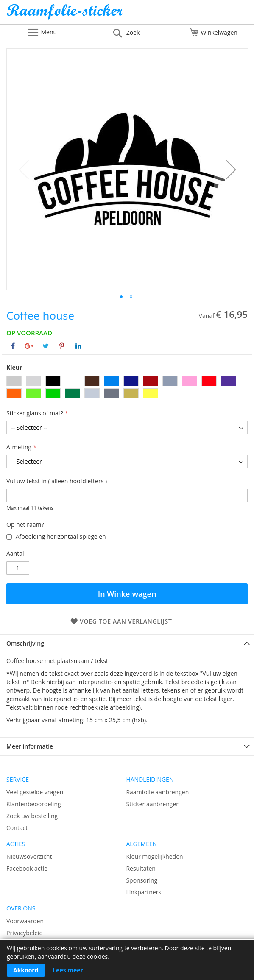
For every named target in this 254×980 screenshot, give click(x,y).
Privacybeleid (25, 933)
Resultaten (141, 868)
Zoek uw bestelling (32, 816)
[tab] (127, 643)
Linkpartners (144, 892)
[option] (14, 381)
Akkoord (26, 970)
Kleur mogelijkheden (154, 856)
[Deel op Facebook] (13, 346)
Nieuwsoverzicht (29, 856)
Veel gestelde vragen (35, 792)
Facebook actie (27, 868)
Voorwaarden (25, 921)
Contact (17, 828)
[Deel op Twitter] (46, 346)
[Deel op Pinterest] (62, 346)
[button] (231, 169)
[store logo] (127, 14)
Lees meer (68, 970)
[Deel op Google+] (29, 346)
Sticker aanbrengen (153, 804)
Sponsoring (142, 880)
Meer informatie (30, 746)
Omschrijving (25, 643)
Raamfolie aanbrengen (157, 792)
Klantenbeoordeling (34, 804)
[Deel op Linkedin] (78, 346)
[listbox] (127, 388)
